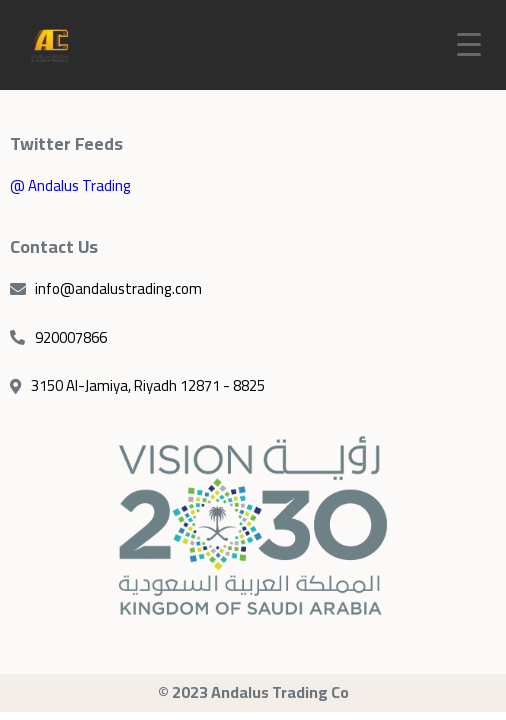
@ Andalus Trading (70, 185)
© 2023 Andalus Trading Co (253, 692)
